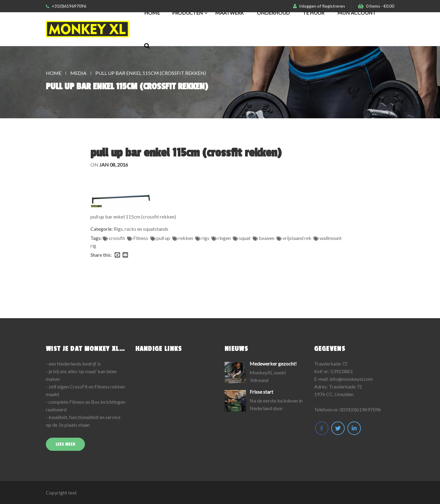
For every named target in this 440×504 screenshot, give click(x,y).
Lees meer (65, 444)
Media (78, 73)
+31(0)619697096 (66, 6)
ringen (224, 238)
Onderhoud (273, 13)
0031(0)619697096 (360, 409)
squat (245, 238)
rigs (205, 238)
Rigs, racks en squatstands (141, 229)
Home (152, 13)
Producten (187, 13)
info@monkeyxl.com (351, 379)
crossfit (117, 238)
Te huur (313, 13)
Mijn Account (357, 13)
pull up (163, 238)
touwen (267, 238)
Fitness (141, 238)
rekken (186, 238)
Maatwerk (229, 13)
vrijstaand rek (297, 238)
